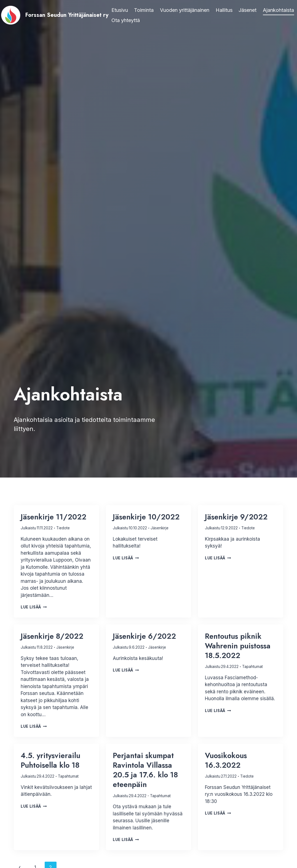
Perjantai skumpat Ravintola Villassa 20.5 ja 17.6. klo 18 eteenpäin (145, 770)
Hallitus (224, 10)
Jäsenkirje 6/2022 (144, 636)
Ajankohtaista (278, 10)
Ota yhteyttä (126, 20)
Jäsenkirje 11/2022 (53, 517)
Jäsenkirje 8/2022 (52, 636)
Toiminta (144, 10)
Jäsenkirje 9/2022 (236, 517)
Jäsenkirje (160, 528)
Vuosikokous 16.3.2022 (226, 760)
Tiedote (63, 528)
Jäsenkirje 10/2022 (146, 517)
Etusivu (120, 10)
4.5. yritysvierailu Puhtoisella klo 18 (50, 760)
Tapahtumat (252, 667)
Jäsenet (247, 10)
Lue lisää (34, 607)
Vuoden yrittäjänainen (185, 10)
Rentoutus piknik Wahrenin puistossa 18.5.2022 (238, 646)
